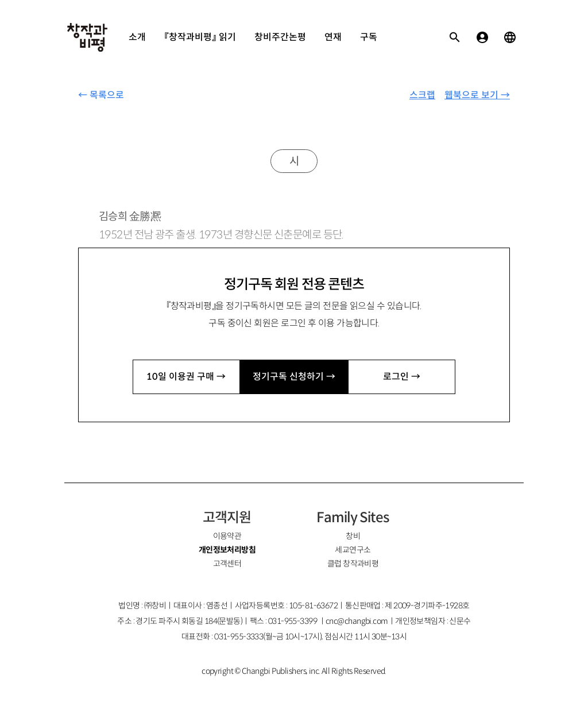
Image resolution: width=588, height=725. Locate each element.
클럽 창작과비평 (353, 564)
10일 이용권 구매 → (186, 377)
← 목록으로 (101, 95)
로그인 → (402, 377)
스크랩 (422, 95)
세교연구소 (353, 550)
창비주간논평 (280, 37)
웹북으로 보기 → (477, 95)
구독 (369, 37)
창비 (353, 536)
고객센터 (227, 564)
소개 (137, 37)
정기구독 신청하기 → (294, 377)
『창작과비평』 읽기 (200, 37)
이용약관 (227, 536)
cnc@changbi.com (357, 621)
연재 (333, 37)
